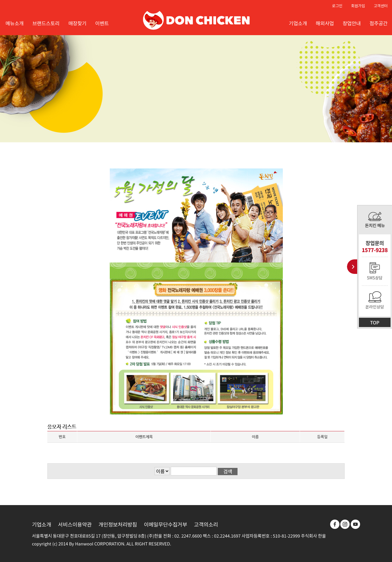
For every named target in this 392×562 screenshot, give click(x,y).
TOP (375, 322)
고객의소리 (206, 524)
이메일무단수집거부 (165, 524)
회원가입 (358, 6)
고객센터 (381, 6)
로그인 (337, 6)
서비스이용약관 (75, 524)
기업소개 (42, 524)
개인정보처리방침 (118, 524)
